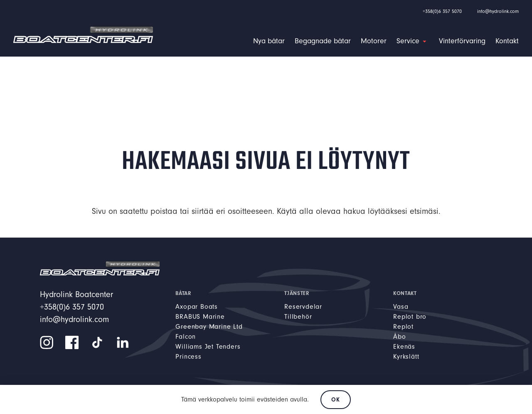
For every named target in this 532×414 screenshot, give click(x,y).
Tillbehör (298, 317)
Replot (403, 327)
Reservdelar (303, 307)
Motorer (374, 41)
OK (335, 400)
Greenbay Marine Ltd (209, 327)
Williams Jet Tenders (208, 347)
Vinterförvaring (462, 41)
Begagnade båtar (323, 41)
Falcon (186, 337)
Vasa (401, 307)
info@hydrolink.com (498, 11)
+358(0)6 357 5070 (442, 11)
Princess (188, 357)
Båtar (183, 293)
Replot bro (410, 317)
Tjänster (297, 293)
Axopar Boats (197, 307)
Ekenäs (404, 347)
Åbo (399, 337)
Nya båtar (269, 41)
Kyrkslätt (406, 357)
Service (408, 41)
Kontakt (507, 41)
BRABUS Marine (200, 317)
